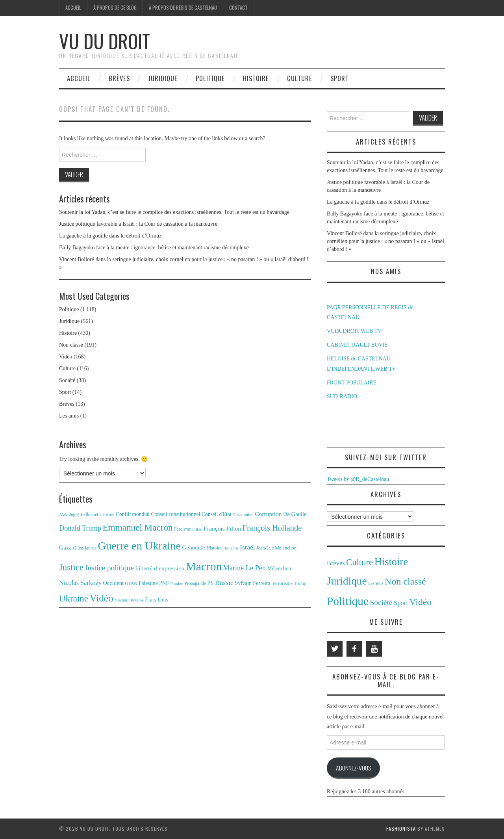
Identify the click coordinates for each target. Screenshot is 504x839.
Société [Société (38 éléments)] (381, 602)
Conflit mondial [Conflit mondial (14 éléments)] (133, 514)
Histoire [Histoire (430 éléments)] (391, 562)
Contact (238, 8)
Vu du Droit (105, 41)
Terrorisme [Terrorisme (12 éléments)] (282, 583)
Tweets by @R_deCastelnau (358, 479)
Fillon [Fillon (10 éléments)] (197, 529)
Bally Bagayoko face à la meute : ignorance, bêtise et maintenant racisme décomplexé (154, 248)
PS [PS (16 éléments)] (210, 583)
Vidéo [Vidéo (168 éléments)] (421, 602)
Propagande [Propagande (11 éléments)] (195, 583)
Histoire (256, 78)
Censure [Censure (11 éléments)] (107, 514)
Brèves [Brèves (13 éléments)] (336, 563)
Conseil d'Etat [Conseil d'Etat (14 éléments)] (217, 514)
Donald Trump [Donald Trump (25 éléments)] (80, 528)
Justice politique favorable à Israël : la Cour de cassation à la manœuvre (138, 224)
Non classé (71, 345)
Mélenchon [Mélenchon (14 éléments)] (279, 569)
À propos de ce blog (115, 8)
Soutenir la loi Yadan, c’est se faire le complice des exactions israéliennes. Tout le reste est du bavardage (174, 212)
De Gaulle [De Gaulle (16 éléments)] (295, 514)
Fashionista (401, 829)
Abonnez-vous (353, 768)
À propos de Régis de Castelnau (183, 8)
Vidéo (66, 357)
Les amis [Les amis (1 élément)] (376, 583)
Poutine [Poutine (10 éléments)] (177, 584)
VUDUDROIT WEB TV (354, 331)
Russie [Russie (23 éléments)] (224, 583)
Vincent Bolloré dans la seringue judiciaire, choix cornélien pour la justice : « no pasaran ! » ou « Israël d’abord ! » (385, 241)
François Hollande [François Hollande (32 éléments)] (272, 528)
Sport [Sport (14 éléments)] (401, 603)
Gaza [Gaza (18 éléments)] (65, 547)
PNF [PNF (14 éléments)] (164, 583)
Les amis (69, 416)
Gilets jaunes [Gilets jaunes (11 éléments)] (85, 548)
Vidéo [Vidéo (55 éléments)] (101, 598)
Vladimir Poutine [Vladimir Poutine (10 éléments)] (129, 600)
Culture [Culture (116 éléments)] (359, 562)
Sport (340, 78)
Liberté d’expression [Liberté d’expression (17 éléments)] (160, 568)
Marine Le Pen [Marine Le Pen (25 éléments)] (245, 568)
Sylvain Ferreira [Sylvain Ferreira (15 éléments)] (252, 583)
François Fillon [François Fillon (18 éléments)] (222, 528)
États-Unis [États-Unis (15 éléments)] (157, 600)
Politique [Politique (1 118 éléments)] (348, 601)
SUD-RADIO (342, 396)
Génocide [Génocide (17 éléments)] (194, 547)
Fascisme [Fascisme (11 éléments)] (183, 529)
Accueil (73, 8)
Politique (210, 78)
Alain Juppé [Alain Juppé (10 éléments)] (69, 515)
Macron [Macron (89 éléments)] (204, 566)
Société (67, 380)
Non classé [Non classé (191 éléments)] (405, 581)
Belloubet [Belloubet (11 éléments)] (90, 514)
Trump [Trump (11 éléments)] (300, 583)
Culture (300, 78)
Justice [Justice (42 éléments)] (71, 567)
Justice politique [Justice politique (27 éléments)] (109, 568)
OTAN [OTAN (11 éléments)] (131, 583)
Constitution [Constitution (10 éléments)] (243, 515)
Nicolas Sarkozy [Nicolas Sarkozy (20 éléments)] (80, 583)
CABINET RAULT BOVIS (357, 345)
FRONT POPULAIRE (352, 383)
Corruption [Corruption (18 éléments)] (268, 514)
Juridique (163, 78)
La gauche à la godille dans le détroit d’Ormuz (110, 236)
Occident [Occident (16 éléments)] (113, 583)
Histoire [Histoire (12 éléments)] (214, 548)
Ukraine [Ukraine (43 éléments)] (74, 599)
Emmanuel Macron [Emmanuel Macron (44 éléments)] (138, 527)
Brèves (119, 78)
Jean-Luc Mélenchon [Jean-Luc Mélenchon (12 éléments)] (276, 548)
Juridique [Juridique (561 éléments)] (347, 581)
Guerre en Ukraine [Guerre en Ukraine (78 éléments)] (140, 546)
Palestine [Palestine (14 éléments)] (148, 583)
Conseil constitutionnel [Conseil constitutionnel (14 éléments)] (175, 514)
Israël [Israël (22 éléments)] (247, 547)
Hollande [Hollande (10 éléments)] (231, 548)
